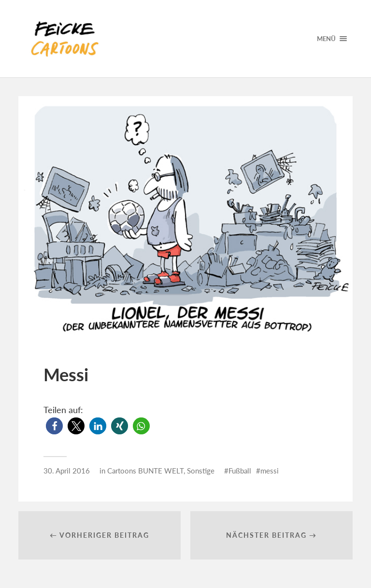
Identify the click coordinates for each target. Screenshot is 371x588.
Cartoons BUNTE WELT (145, 471)
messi (270, 471)
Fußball (240, 471)
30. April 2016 (67, 471)
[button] (54, 426)
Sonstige (201, 471)
